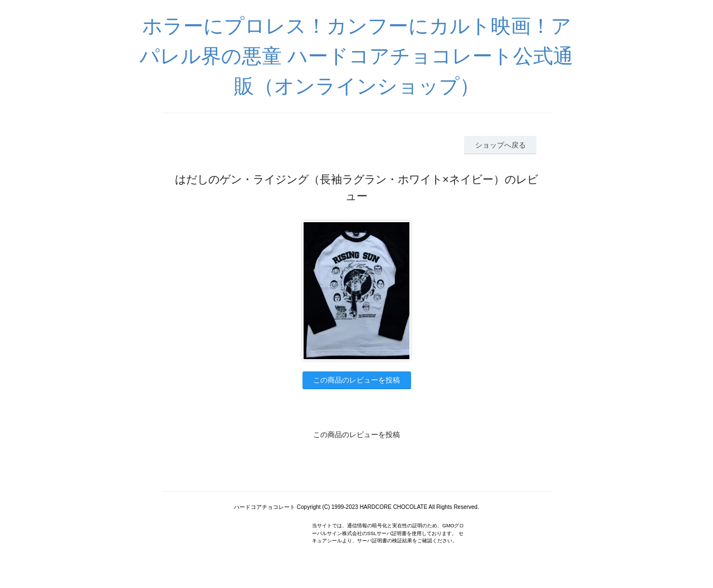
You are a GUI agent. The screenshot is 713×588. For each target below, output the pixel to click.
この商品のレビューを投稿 (356, 380)
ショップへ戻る (500, 145)
